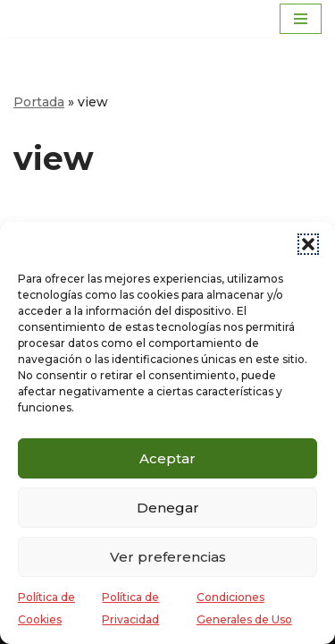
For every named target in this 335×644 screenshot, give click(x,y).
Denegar (168, 508)
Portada (39, 102)
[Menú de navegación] (301, 19)
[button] (308, 244)
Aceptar (167, 458)
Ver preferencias (168, 557)
